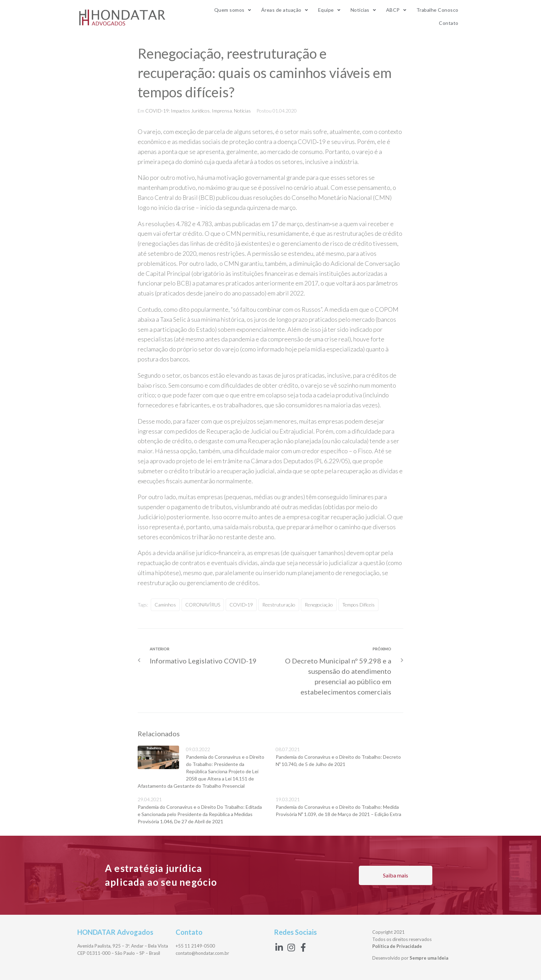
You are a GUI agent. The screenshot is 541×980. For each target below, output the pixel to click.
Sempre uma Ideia (429, 958)
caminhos (165, 605)
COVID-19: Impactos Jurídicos (178, 111)
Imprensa (222, 111)
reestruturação (279, 605)
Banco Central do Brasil (169, 197)
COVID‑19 (312, 142)
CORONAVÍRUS (203, 605)
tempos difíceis (358, 605)
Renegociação (319, 605)
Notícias (242, 111)
